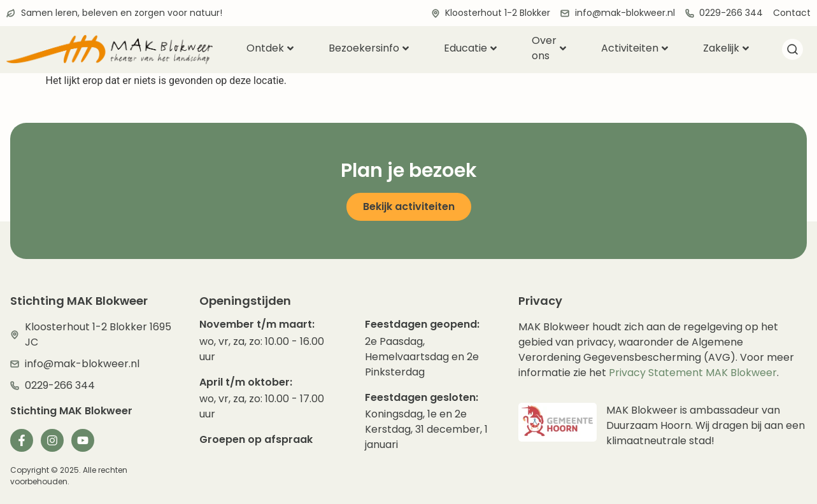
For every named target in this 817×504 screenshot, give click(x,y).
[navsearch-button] (793, 52)
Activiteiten (635, 48)
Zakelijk (726, 48)
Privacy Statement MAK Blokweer (693, 373)
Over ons (549, 48)
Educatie (470, 48)
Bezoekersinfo (369, 48)
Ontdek (270, 48)
